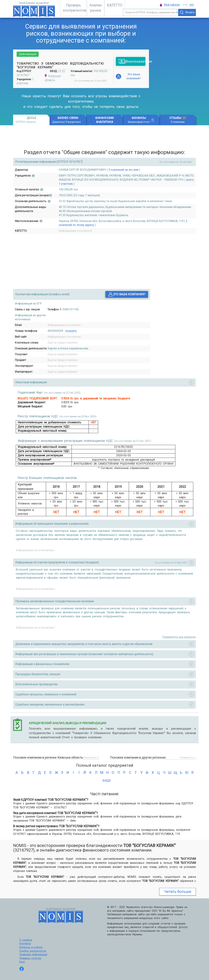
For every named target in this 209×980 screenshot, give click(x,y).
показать (71, 331)
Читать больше (178, 892)
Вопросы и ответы (31, 947)
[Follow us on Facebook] (22, 969)
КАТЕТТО (115, 5)
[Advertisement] (175, 66)
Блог (22, 962)
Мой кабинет (172, 5)
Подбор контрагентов (33, 951)
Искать (187, 12)
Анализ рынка (96, 8)
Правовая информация (33, 955)
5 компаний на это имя (124, 170)
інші (104, 781)
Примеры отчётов (30, 958)
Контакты (25, 944)
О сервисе (26, 940)
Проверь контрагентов (75, 8)
